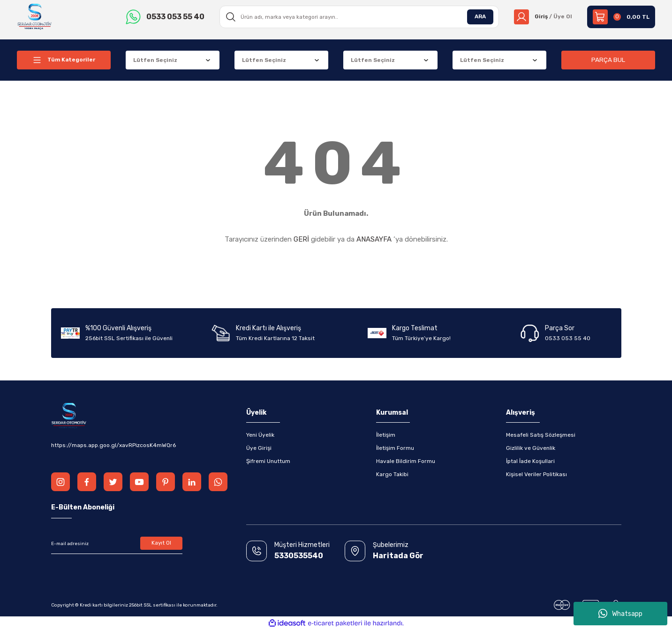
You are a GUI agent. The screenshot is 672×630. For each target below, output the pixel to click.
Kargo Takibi (392, 474)
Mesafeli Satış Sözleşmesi (541, 435)
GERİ (301, 239)
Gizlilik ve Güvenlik (531, 448)
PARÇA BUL (608, 60)
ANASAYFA (374, 239)
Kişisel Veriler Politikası (536, 474)
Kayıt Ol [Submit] (161, 544)
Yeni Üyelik (260, 435)
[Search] (359, 17)
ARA (480, 17)
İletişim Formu (395, 448)
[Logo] (35, 16)
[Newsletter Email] (117, 544)
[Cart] (621, 17)
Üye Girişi (259, 448)
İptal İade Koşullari (530, 461)
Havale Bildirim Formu (406, 461)
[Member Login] (543, 17)
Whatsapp (620, 614)
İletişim (386, 435)
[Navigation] (64, 60)
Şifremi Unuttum (268, 461)
